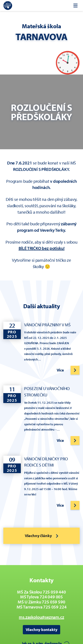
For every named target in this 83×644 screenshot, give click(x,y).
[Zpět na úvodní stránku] (8, 6)
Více (60, 370)
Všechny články (41, 536)
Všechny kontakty (41, 630)
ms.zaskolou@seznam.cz (41, 617)
